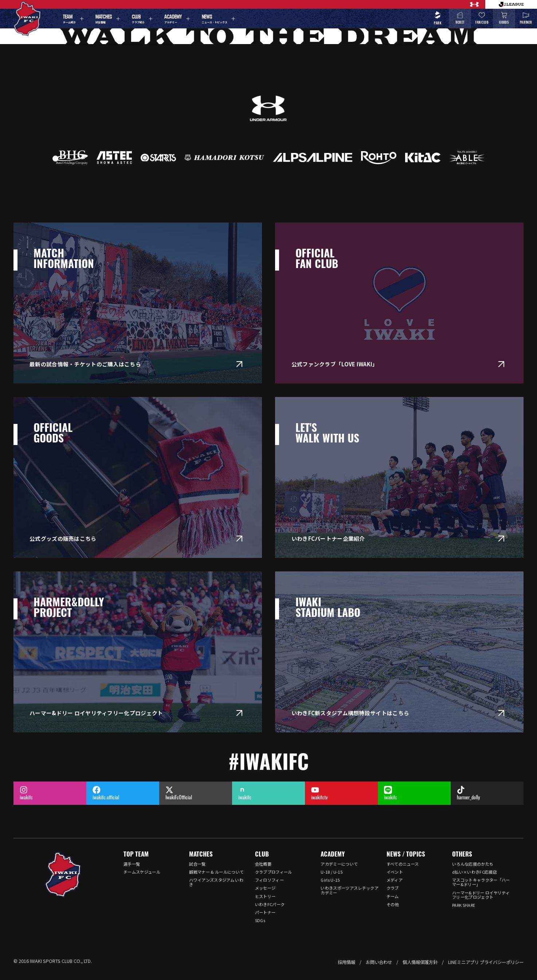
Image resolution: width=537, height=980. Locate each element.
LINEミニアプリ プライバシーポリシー (486, 962)
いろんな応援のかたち (473, 864)
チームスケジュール (142, 872)
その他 (393, 904)
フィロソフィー (269, 880)
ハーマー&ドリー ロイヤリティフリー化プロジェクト (481, 895)
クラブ (393, 888)
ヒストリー (265, 896)
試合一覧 (197, 864)
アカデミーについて (339, 864)
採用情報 (346, 962)
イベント (395, 872)
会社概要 (263, 864)
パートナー (265, 912)
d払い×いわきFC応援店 (475, 872)
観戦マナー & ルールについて (216, 872)
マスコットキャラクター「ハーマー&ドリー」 (481, 882)
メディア (395, 880)
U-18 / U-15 (332, 872)
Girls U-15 (330, 880)
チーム (393, 896)
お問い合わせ (379, 962)
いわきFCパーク (270, 904)
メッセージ (265, 888)
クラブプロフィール (274, 872)
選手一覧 (132, 864)
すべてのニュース (403, 864)
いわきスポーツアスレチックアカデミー (350, 890)
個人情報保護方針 (420, 962)
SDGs (260, 920)
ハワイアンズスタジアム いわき (216, 882)
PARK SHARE (464, 905)
